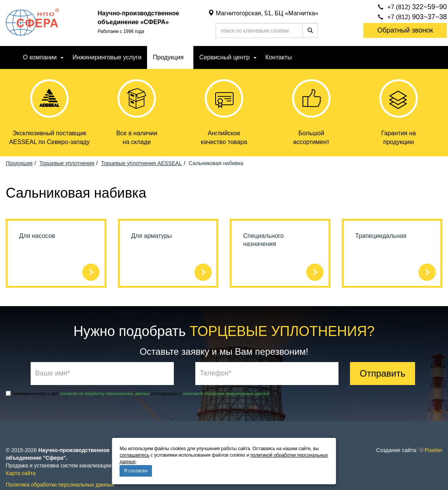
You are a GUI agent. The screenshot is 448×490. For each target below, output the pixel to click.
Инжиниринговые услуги (107, 57)
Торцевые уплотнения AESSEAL (141, 163)
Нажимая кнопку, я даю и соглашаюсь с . (138, 393)
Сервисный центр (224, 57)
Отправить (382, 373)
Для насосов (37, 236)
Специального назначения (263, 240)
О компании (40, 57)
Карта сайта (21, 473)
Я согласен (136, 471)
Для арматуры (152, 236)
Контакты (279, 57)
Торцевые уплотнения (67, 163)
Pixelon (433, 450)
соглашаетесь (135, 455)
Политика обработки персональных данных (60, 485)
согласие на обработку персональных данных (105, 393)
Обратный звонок (405, 30)
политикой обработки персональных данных (226, 393)
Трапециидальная (381, 236)
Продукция (168, 57)
